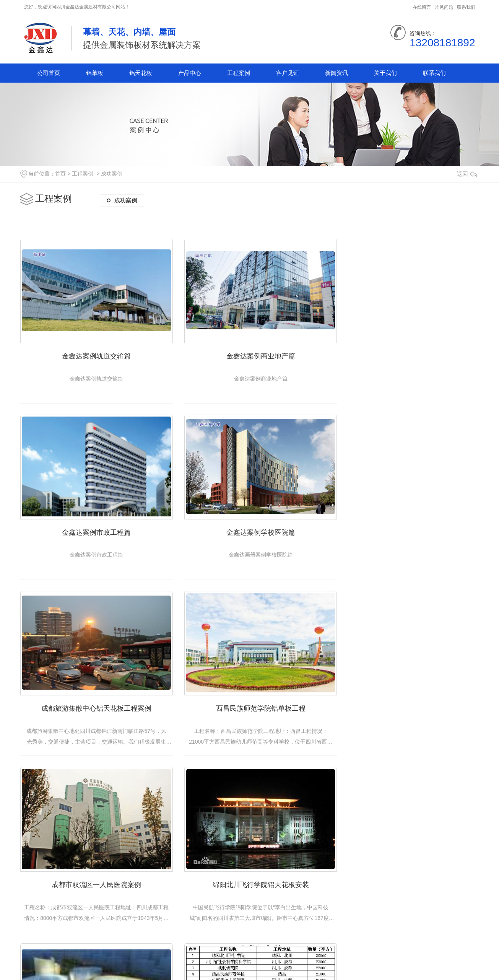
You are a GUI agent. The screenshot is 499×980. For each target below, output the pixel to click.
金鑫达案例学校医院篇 (93, 524)
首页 (60, 174)
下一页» (302, 949)
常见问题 (444, 7)
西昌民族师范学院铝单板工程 (406, 524)
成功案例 (112, 174)
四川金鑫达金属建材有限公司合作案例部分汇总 (97, 868)
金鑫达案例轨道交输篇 (93, 352)
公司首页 (49, 73)
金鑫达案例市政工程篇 (406, 352)
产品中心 (190, 73)
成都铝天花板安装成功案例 (406, 868)
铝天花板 (141, 73)
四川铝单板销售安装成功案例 (250, 868)
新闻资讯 (336, 73)
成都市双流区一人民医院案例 (93, 696)
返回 (467, 174)
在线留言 (422, 7)
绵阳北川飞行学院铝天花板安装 (250, 696)
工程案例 (239, 73)
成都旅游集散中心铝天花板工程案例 (250, 524)
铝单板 (95, 73)
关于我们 (385, 73)
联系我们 (466, 7)
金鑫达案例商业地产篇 (250, 352)
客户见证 (288, 73)
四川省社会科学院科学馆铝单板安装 (406, 696)
